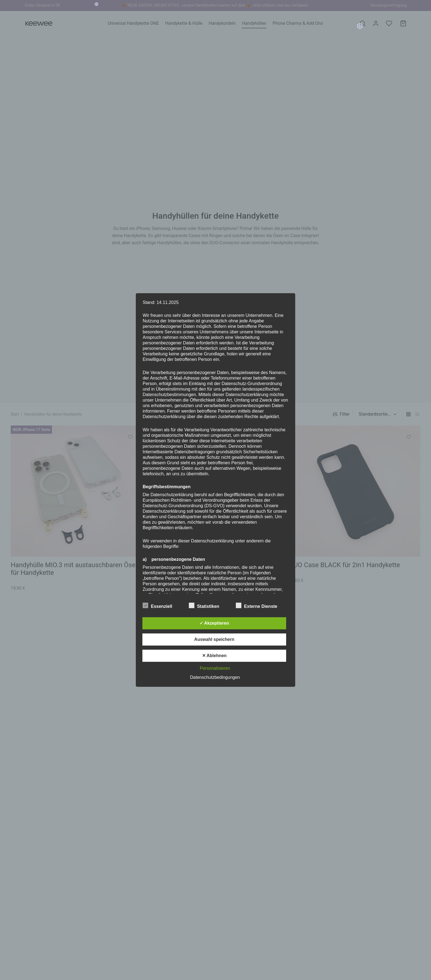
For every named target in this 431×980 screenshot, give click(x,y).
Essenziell (161, 606)
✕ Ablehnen (214, 656)
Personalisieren (215, 668)
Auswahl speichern (214, 639)
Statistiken (207, 606)
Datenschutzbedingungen (215, 677)
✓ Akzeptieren (214, 623)
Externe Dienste (260, 606)
